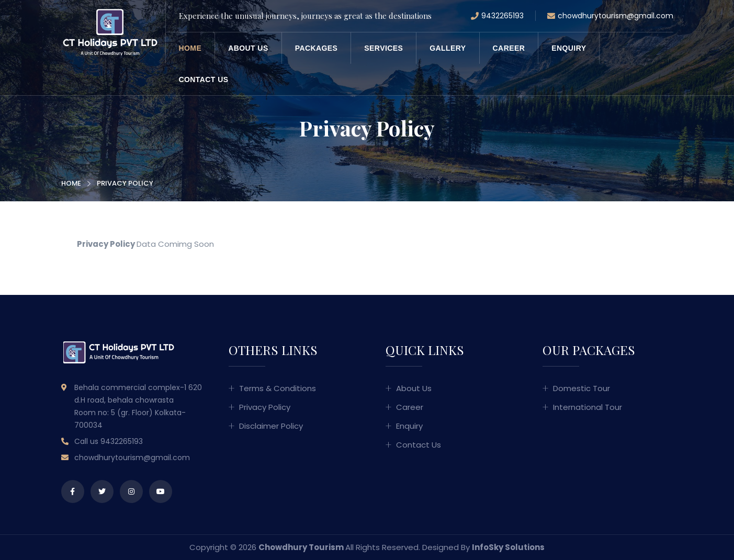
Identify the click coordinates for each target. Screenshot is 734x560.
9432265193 (497, 16)
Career (509, 48)
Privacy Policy (265, 407)
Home (190, 48)
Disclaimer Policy (271, 426)
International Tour (588, 407)
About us (248, 48)
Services (383, 48)
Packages (317, 48)
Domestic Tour (581, 388)
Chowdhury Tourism (301, 547)
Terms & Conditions (278, 388)
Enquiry (569, 48)
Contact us (204, 79)
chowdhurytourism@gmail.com (610, 16)
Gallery (448, 48)
